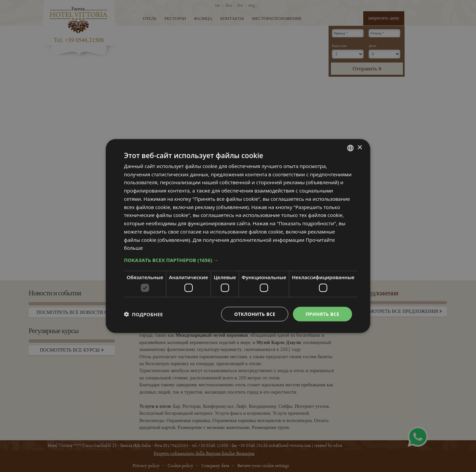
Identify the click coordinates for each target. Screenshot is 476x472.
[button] (238, 260)
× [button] (359, 148)
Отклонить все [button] (255, 314)
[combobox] (350, 148)
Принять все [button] (322, 314)
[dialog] (238, 236)
